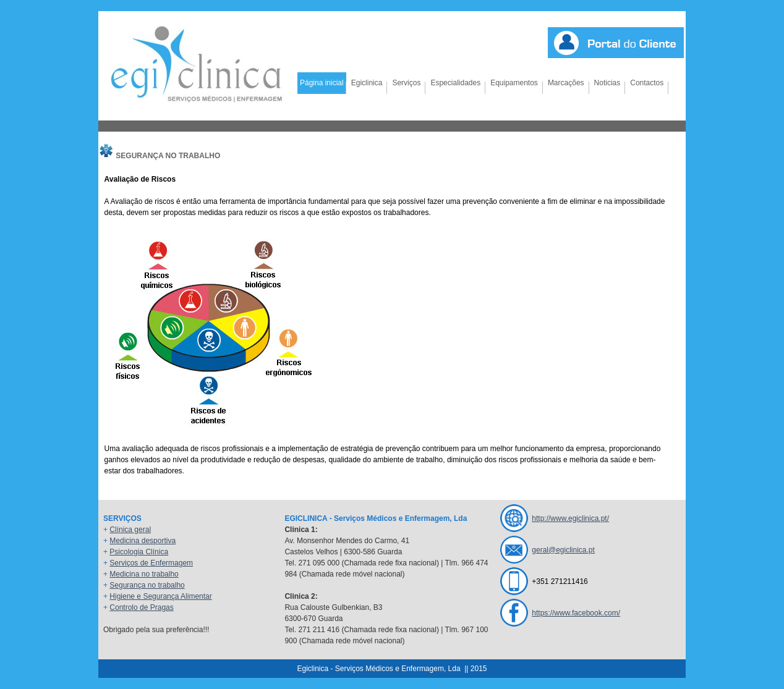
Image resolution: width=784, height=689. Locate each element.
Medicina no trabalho (144, 574)
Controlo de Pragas (141, 607)
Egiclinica (367, 83)
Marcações (566, 83)
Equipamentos (514, 83)
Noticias (607, 83)
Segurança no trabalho (147, 585)
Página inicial (322, 83)
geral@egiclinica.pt (563, 550)
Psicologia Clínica (139, 552)
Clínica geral (130, 530)
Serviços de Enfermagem (151, 563)
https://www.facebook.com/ (576, 613)
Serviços (406, 83)
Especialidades (455, 83)
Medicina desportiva (143, 541)
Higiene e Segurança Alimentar (160, 596)
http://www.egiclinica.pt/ (570, 518)
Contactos (647, 83)
